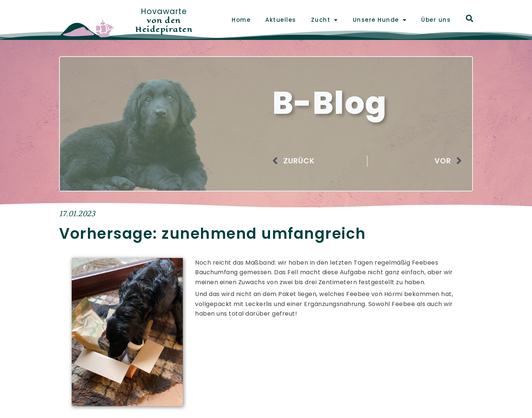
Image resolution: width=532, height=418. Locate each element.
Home (241, 20)
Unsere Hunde (380, 20)
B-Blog (333, 102)
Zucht (325, 20)
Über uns (436, 20)
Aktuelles (281, 20)
